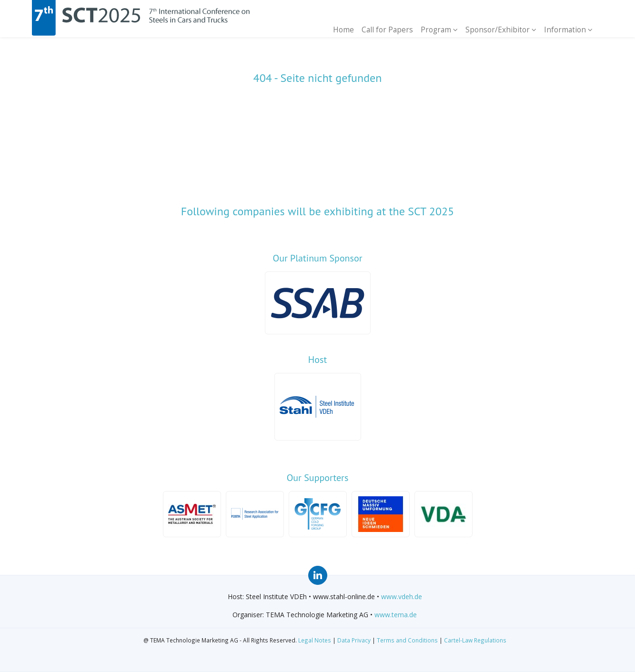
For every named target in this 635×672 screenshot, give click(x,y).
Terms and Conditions (407, 640)
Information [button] (568, 30)
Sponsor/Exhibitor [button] (501, 30)
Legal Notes (315, 640)
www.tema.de (396, 615)
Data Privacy (354, 640)
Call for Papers (388, 30)
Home (344, 30)
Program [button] (439, 30)
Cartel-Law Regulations (475, 640)
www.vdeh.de (402, 597)
